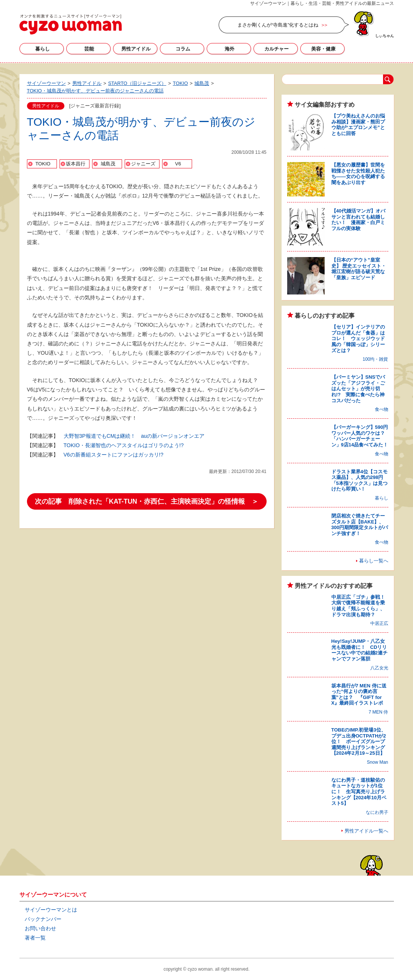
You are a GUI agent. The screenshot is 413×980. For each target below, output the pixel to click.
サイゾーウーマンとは (51, 910)
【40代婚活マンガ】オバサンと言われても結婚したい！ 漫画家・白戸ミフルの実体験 (358, 220)
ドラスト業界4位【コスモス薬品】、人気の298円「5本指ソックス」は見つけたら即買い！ (359, 480)
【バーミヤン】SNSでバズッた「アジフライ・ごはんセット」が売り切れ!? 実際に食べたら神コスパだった (358, 389)
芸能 (89, 49)
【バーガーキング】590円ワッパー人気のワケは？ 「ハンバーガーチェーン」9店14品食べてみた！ (361, 436)
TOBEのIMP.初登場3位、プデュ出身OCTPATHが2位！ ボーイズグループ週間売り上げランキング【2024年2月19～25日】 (359, 741)
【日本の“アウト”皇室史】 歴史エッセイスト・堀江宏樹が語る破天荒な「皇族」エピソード (359, 269)
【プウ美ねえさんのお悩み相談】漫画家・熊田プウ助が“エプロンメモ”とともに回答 (358, 125)
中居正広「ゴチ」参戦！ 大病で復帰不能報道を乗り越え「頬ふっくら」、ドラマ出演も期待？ (361, 606)
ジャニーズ (143, 164)
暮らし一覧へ (374, 561)
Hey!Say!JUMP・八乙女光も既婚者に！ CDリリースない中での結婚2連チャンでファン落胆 (359, 650)
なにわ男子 (377, 812)
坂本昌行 (76, 164)
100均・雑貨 (375, 359)
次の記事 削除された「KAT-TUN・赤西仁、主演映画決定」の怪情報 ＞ (147, 501)
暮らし (42, 49)
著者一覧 (35, 938)
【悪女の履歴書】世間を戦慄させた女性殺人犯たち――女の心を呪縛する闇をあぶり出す (358, 174)
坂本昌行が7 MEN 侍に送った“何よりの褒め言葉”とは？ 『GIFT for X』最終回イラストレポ (359, 694)
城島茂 (108, 164)
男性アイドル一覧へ (366, 831)
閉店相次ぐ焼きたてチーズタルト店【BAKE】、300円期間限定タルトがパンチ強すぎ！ (360, 525)
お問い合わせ (40, 928)
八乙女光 (379, 668)
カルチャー (277, 49)
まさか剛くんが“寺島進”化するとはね (278, 25)
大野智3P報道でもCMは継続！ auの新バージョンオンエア (134, 436)
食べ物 (382, 409)
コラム (183, 49)
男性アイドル (136, 49)
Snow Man (378, 762)
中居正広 (379, 623)
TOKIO (43, 164)
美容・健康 (323, 49)
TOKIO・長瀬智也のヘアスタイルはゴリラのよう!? (124, 445)
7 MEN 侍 (378, 712)
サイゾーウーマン (71, 24)
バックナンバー (43, 919)
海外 (230, 49)
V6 (178, 164)
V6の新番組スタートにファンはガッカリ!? (114, 455)
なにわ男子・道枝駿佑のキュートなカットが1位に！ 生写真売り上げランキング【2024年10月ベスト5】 (359, 792)
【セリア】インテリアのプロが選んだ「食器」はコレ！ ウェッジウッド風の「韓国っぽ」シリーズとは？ (358, 338)
